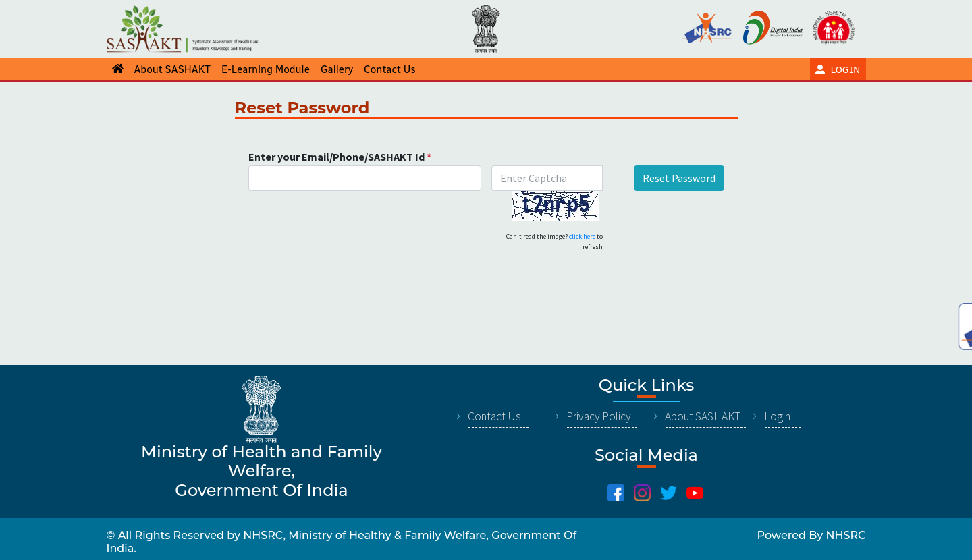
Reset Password (679, 178)
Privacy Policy (599, 416)
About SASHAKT (703, 416)
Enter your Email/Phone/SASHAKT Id (340, 157)
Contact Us (494, 416)
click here (582, 236)
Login (777, 416)
